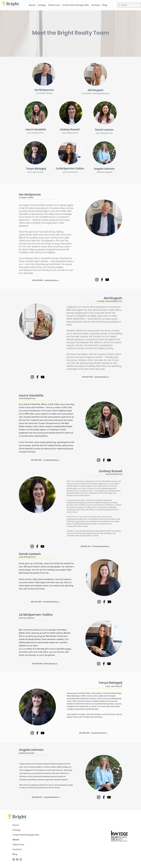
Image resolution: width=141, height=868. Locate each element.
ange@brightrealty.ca (52, 797)
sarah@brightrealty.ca (51, 602)
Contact (17, 849)
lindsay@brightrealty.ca (101, 546)
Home (16, 825)
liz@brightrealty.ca (51, 664)
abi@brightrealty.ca (102, 377)
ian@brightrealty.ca (52, 280)
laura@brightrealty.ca (51, 460)
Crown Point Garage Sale (26, 835)
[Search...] (129, 5)
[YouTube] (107, 280)
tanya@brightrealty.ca (99, 733)
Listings (17, 830)
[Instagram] (97, 280)
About (16, 840)
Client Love (18, 844)
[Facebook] (102, 280)
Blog (15, 854)
